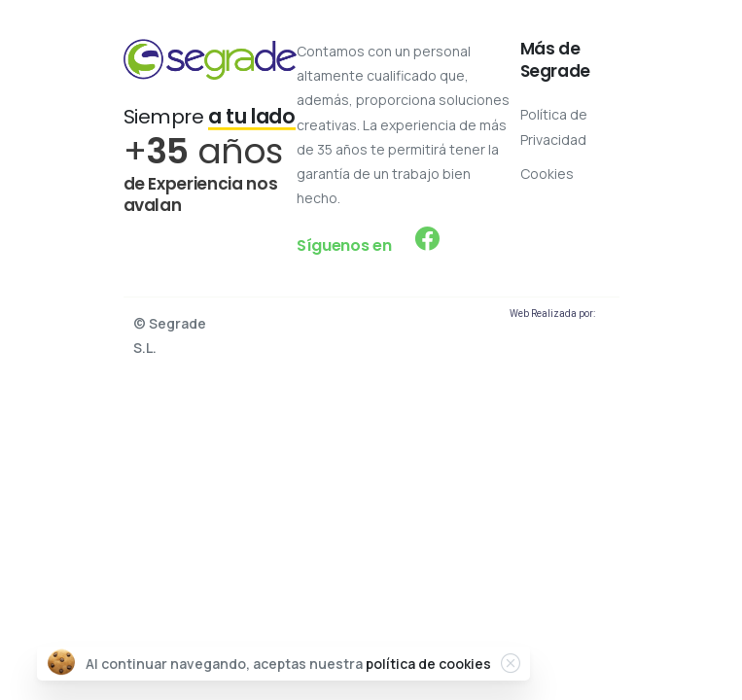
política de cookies (428, 664)
